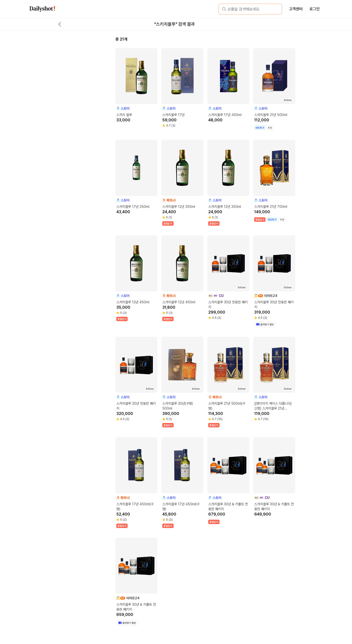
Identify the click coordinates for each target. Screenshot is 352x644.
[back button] (60, 24)
